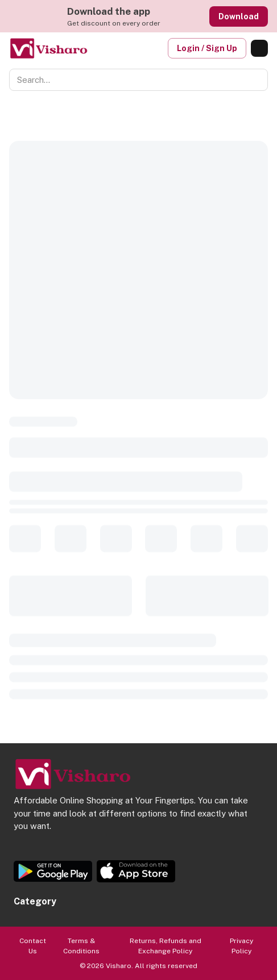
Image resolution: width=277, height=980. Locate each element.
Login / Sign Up (207, 48)
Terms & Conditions (81, 946)
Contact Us (33, 946)
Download (239, 16)
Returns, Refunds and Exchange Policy (166, 946)
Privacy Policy (241, 946)
